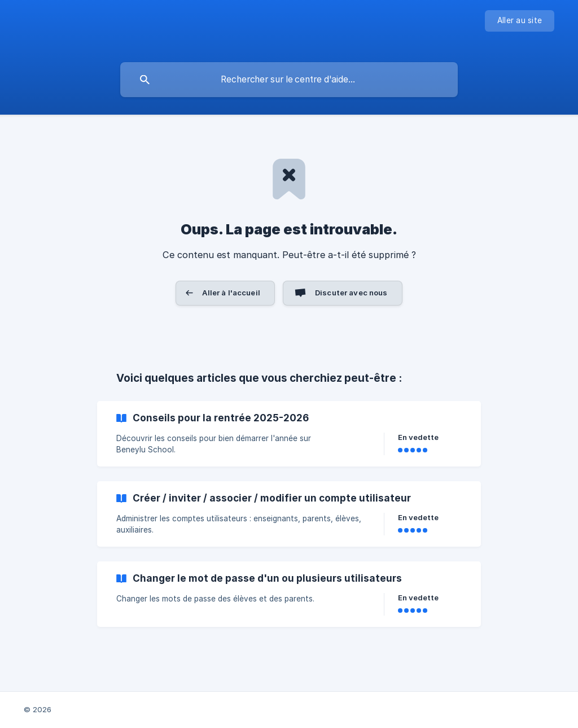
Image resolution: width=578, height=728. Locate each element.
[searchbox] (289, 80)
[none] (520, 21)
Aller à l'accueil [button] (231, 293)
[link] (289, 434)
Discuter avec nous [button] (351, 293)
